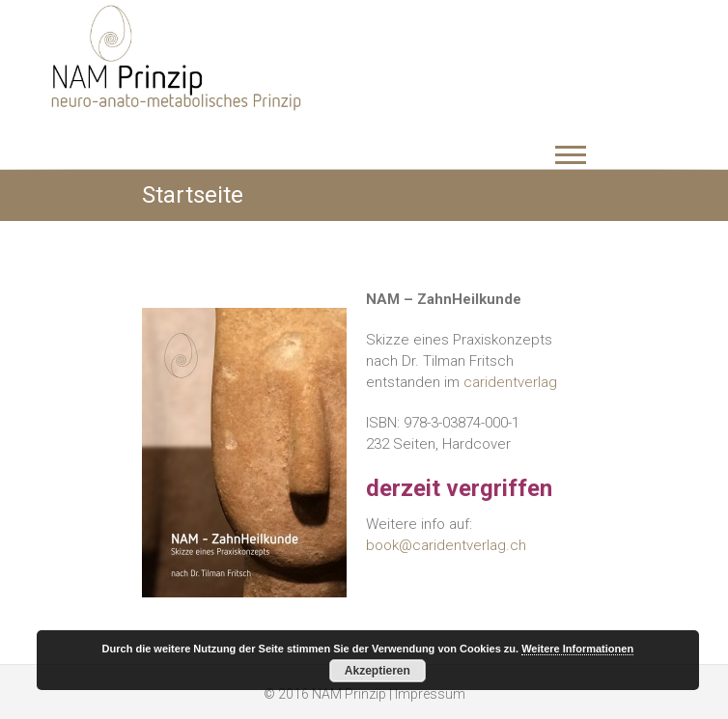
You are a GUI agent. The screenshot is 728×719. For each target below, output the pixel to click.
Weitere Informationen (577, 649)
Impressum (430, 694)
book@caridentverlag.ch (446, 545)
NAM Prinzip (349, 694)
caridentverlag (510, 382)
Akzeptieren (378, 671)
